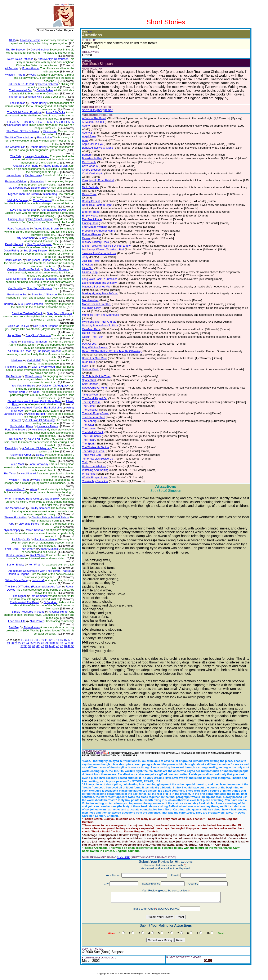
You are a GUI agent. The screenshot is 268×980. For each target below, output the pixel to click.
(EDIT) (91, 32)
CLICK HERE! (124, 857)
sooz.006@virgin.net (97, 110)
